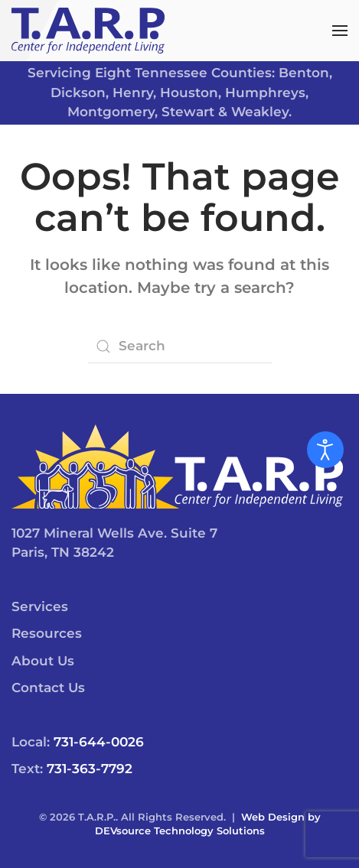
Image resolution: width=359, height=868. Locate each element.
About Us (43, 661)
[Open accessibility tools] (325, 450)
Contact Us (48, 688)
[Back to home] (88, 31)
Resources (47, 633)
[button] (340, 31)
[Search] (180, 346)
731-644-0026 (99, 742)
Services (40, 606)
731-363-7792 (90, 769)
